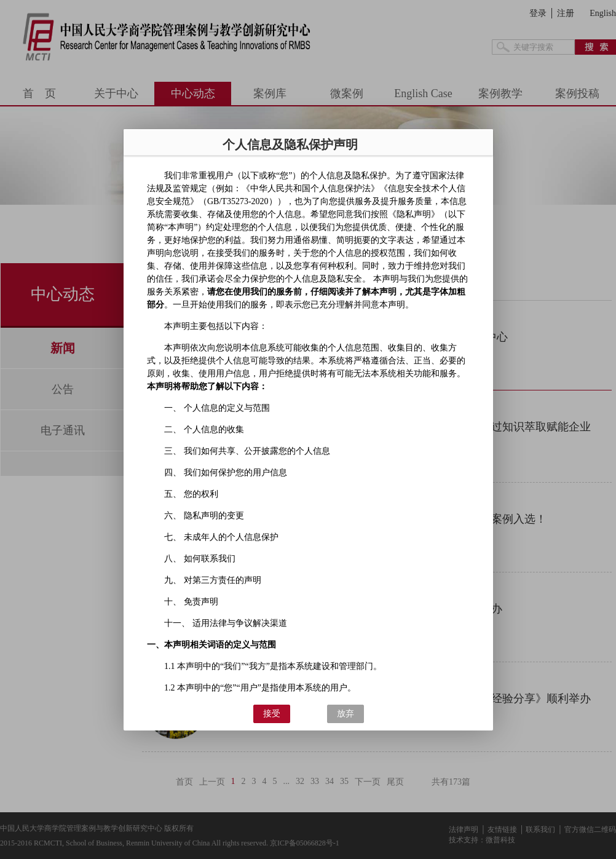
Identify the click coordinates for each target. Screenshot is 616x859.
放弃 (345, 714)
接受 (271, 714)
